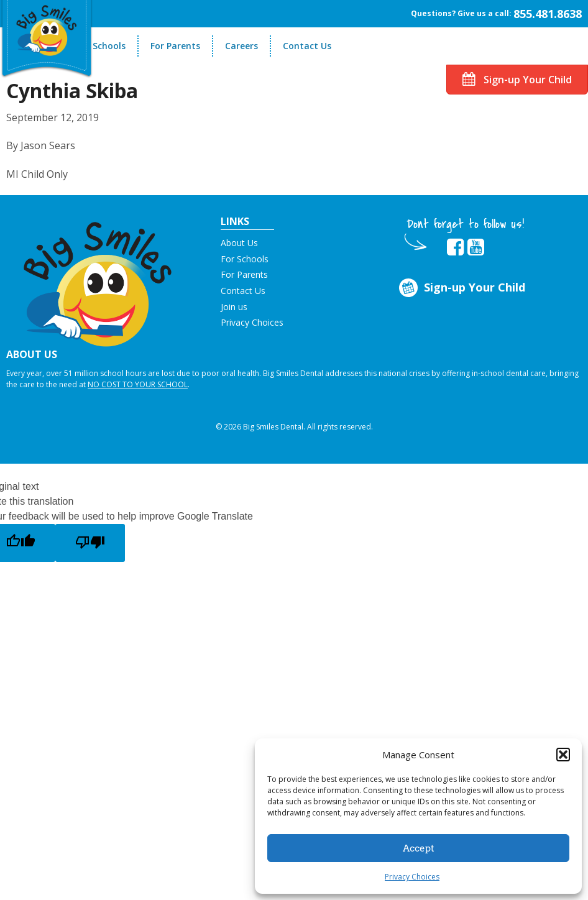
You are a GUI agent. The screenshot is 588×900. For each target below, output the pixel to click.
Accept (419, 848)
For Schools (101, 46)
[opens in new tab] (455, 247)
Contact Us (307, 46)
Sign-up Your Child (517, 80)
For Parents (175, 46)
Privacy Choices (412, 877)
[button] (563, 755)
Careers (241, 46)
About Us (239, 243)
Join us (234, 307)
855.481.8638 (548, 14)
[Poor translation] (90, 543)
